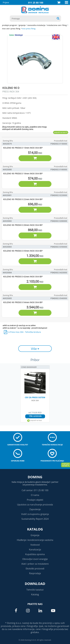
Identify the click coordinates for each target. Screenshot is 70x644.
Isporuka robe (18, 461)
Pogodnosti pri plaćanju (52, 461)
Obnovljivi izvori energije (35, 559)
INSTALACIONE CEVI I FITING (57, 25)
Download (35, 584)
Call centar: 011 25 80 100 (35, 490)
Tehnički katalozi (35, 590)
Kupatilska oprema (35, 554)
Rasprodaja (35, 573)
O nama (35, 495)
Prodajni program (10, 25)
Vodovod (35, 545)
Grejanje (35, 535)
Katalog (35, 529)
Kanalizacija (35, 549)
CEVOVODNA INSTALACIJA (36, 25)
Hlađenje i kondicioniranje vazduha (35, 540)
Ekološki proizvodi (35, 569)
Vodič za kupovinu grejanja (35, 514)
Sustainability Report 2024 (35, 519)
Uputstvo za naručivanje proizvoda (35, 505)
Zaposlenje (35, 509)
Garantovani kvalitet (18, 445)
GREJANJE (22, 25)
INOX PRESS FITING (29, 29)
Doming (35, 477)
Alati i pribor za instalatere (35, 564)
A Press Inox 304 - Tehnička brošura (25, 332)
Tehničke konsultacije (52, 445)
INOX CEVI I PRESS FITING (11, 29)
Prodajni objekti (35, 500)
